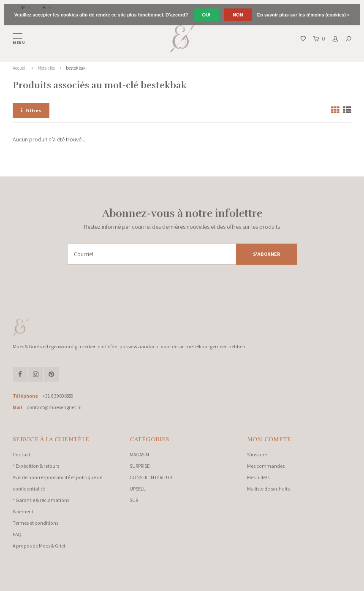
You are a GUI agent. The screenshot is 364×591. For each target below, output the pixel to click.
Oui (206, 15)
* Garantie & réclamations (41, 500)
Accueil (20, 68)
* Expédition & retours (36, 466)
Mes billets (258, 477)
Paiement (23, 511)
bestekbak (76, 68)
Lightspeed (105, 583)
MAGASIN (139, 454)
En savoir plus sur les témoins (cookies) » (303, 15)
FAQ (17, 534)
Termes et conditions (35, 523)
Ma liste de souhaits (268, 489)
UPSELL (138, 489)
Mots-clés (46, 68)
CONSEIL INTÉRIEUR (151, 477)
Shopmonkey (150, 583)
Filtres (31, 110)
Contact (22, 454)
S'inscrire (257, 454)
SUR (134, 500)
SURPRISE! (140, 466)
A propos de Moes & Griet (39, 546)
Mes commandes (266, 466)
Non (238, 15)
